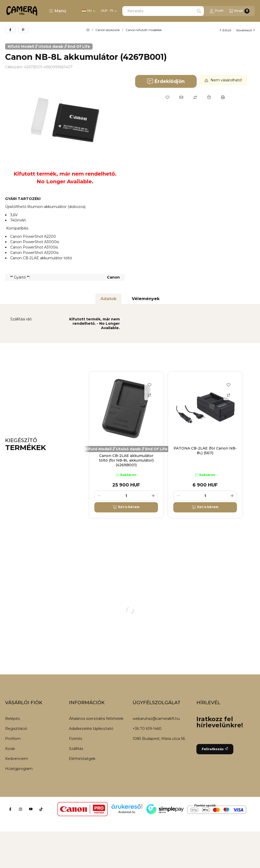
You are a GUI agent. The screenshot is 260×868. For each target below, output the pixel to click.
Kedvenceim (17, 759)
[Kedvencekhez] (167, 97)
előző (226, 30)
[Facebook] (10, 809)
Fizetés (76, 739)
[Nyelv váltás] (88, 11)
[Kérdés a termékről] (209, 97)
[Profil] (216, 11)
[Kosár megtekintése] (239, 11)
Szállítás (76, 749)
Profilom (13, 739)
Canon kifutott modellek (144, 30)
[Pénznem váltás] (109, 11)
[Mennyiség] (126, 496)
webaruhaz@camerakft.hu (156, 719)
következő (246, 30)
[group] (172, 445)
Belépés (12, 719)
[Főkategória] (88, 30)
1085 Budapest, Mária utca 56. (159, 739)
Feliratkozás (215, 749)
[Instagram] (21, 809)
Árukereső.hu (127, 812)
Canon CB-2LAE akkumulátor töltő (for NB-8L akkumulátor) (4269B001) (126, 460)
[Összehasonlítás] (195, 97)
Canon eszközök (108, 30)
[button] (58, 11)
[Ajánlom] (181, 97)
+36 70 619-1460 (147, 729)
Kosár (10, 749)
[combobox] (163, 11)
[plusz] (153, 496)
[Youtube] (31, 809)
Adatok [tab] (108, 299)
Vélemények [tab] (146, 299)
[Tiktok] (41, 809)
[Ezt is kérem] (126, 507)
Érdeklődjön (166, 82)
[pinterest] (23, 30)
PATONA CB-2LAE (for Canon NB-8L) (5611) (205, 451)
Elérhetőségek (82, 759)
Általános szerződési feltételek (96, 719)
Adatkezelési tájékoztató (91, 729)
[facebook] (10, 30)
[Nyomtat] (223, 97)
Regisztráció (16, 729)
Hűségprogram (19, 769)
